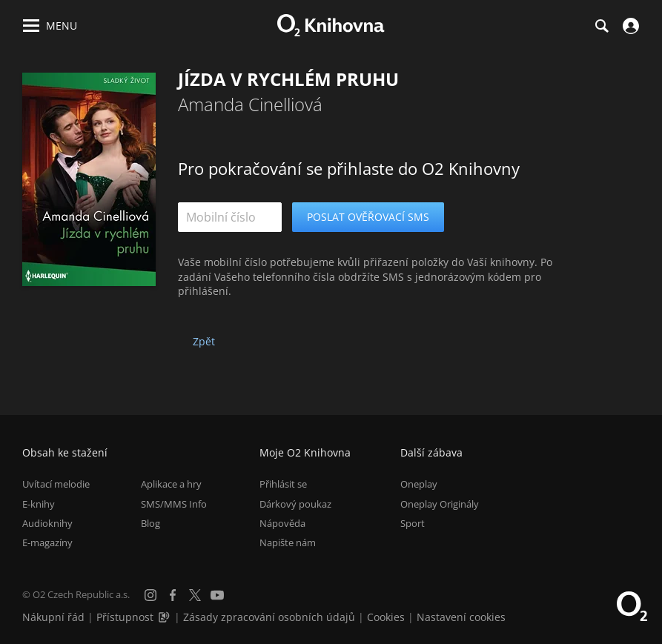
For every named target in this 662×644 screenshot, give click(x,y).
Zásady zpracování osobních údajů (269, 617)
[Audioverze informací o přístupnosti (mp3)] (165, 617)
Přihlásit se (283, 484)
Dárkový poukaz (295, 504)
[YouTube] (217, 595)
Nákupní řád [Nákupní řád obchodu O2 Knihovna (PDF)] (53, 617)
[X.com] (195, 595)
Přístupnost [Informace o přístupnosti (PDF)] (125, 617)
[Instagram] (150, 595)
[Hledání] (601, 26)
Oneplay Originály (440, 504)
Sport (413, 523)
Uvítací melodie (56, 484)
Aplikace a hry (171, 484)
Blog (150, 523)
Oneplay (419, 484)
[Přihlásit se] (629, 26)
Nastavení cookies (461, 617)
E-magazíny (47, 542)
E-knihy (39, 504)
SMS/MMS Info (174, 504)
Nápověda (282, 523)
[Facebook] (173, 595)
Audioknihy (47, 523)
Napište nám (288, 542)
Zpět (204, 341)
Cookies (386, 617)
